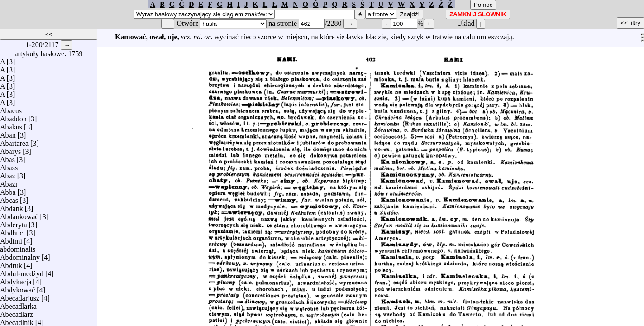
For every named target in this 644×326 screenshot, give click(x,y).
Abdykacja (16, 280)
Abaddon (13, 117)
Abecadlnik (17, 320)
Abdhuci (12, 231)
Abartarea (14, 141)
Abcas (9, 198)
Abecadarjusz (20, 296)
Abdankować (19, 214)
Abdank (12, 206)
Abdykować (17, 288)
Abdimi (11, 239)
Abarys (10, 149)
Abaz (8, 174)
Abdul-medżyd (22, 271)
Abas (7, 157)
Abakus (11, 125)
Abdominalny (20, 255)
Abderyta (14, 223)
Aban (8, 133)
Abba (8, 190)
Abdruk (11, 263)
